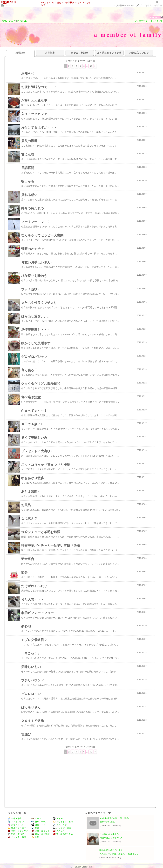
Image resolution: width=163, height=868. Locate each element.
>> (124, 6)
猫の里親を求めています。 (112, 850)
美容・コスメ (16, 825)
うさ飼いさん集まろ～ (110, 834)
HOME (4, 21)
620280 (155, 17)
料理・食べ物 (16, 834)
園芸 (35, 837)
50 (91, 66)
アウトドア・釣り (63, 822)
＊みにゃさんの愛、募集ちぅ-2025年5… (119, 854)
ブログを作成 (146, 6)
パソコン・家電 (62, 828)
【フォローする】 (141, 21)
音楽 (35, 828)
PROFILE (22, 21)
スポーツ (59, 819)
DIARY (12, 21)
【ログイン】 (156, 21)
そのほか (59, 831)
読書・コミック (41, 831)
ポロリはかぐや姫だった (111, 838)
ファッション (16, 822)
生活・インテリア (18, 831)
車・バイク (60, 825)
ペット (7, 5)
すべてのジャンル (63, 834)
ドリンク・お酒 (17, 837)
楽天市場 (158, 6)
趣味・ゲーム (39, 822)
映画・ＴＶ (38, 825)
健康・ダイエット (18, 828)
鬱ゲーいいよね (107, 822)
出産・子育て (16, 819)
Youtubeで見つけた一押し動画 (114, 818)
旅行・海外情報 (41, 834)
